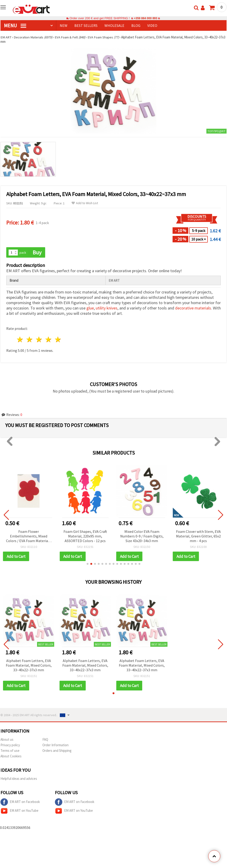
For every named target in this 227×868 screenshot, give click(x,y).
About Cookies (11, 756)
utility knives (107, 308)
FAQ (45, 740)
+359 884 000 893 (145, 18)
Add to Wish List (85, 203)
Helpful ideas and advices (19, 779)
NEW (64, 25)
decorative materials (193, 308)
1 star (20, 340)
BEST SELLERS (86, 25)
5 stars (58, 340)
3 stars (39, 340)
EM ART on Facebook (20, 802)
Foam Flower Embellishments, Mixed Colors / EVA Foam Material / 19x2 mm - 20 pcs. (29, 536)
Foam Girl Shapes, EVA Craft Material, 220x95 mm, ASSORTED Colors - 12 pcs (85, 536)
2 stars (30, 340)
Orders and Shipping (57, 751)
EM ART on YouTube (19, 811)
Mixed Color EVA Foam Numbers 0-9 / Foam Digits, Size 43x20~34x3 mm (142, 536)
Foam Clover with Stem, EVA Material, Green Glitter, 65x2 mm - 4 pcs (198, 536)
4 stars (49, 340)
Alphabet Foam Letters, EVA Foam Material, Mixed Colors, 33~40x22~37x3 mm (29, 665)
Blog (136, 25)
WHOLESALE (114, 25)
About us (7, 740)
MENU (15, 25)
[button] (88, 564)
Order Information (55, 745)
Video (152, 25)
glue (90, 308)
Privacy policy (10, 745)
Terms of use (10, 751)
